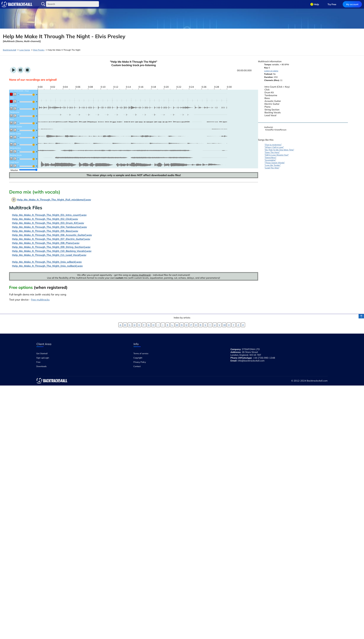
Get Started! (42, 353)
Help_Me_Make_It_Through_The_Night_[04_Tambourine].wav (49, 227)
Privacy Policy (140, 362)
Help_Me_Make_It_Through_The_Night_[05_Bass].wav (45, 231)
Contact (137, 366)
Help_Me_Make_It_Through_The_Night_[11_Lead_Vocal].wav (49, 255)
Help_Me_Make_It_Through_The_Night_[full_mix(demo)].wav (54, 200)
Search (43, 4)
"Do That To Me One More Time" (279, 150)
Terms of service (141, 353)
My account (352, 4)
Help (316, 4)
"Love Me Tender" (273, 165)
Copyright (138, 358)
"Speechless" (270, 157)
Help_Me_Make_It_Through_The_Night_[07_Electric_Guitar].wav (51, 239)
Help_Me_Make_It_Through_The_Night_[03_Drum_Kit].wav (48, 223)
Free (38, 362)
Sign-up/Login (43, 358)
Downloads (41, 366)
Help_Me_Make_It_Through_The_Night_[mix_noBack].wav (47, 266)
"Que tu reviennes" (273, 145)
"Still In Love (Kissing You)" (277, 155)
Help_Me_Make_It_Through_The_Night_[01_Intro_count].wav (49, 215)
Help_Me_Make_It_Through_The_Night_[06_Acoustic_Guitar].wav (52, 235)
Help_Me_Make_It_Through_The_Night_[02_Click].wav (45, 219)
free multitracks (40, 300)
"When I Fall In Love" (274, 147)
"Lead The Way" (272, 168)
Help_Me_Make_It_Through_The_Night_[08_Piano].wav (46, 243)
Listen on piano (271, 71)
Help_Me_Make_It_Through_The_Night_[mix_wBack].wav (47, 262)
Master (14, 170)
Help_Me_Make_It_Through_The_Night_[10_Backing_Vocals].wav (52, 251)
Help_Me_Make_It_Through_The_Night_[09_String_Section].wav (51, 247)
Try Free (332, 4)
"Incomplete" (270, 160)
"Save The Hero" (272, 152)
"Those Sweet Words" (275, 163)
